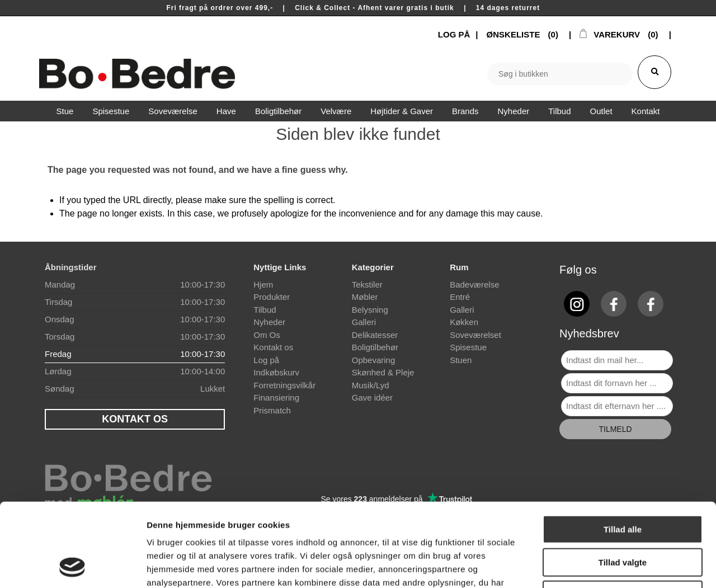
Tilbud (265, 310)
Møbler (365, 297)
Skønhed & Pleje (383, 372)
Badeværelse (474, 284)
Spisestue (468, 347)
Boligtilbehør (375, 347)
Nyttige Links (280, 267)
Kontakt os (273, 347)
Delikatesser (375, 335)
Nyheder (269, 322)
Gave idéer (372, 398)
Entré (460, 297)
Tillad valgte (623, 484)
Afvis (623, 517)
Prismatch (272, 410)
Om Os (267, 335)
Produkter (272, 297)
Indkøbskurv (276, 372)
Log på (266, 360)
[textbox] (560, 74)
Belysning (370, 310)
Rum (459, 267)
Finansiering (276, 398)
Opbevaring (374, 360)
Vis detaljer (581, 566)
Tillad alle (623, 451)
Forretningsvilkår (284, 385)
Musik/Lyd (371, 385)
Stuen (461, 360)
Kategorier (373, 267)
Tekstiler (367, 284)
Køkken (464, 322)
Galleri (364, 322)
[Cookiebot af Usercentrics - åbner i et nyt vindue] (72, 566)
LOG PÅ (454, 34)
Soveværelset (475, 335)
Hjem (263, 284)
